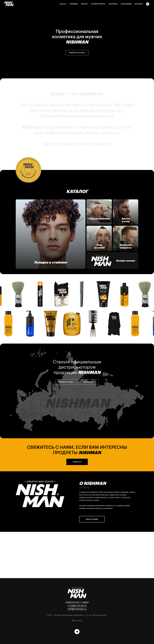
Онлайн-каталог (98, 4)
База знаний (126, 4)
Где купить (113, 4)
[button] (66, 382)
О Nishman (74, 4)
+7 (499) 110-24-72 (77, 606)
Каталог (84, 4)
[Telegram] (148, 4)
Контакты (139, 4)
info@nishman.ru (77, 609)
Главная (63, 4)
